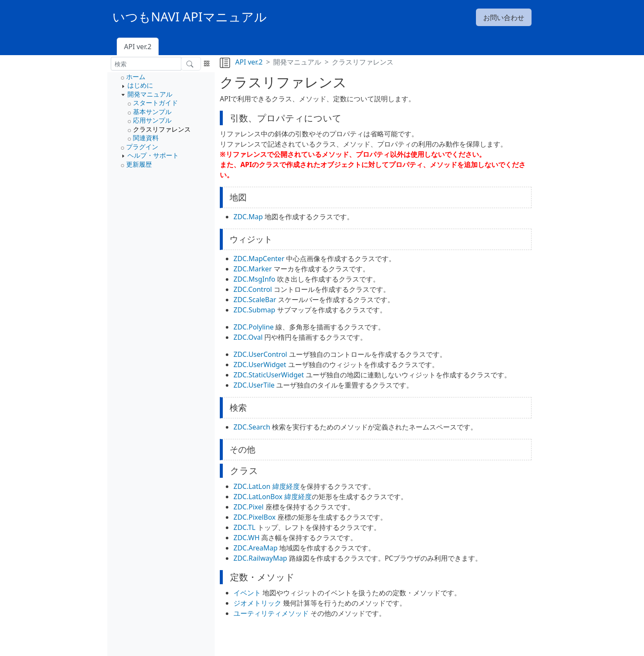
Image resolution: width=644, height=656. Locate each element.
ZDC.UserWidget (260, 365)
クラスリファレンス (162, 129)
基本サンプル (152, 112)
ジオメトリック (257, 603)
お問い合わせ (504, 18)
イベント (247, 593)
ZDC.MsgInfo (254, 279)
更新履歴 (139, 164)
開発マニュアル (150, 94)
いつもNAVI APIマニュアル (190, 17)
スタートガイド (155, 103)
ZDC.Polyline (254, 327)
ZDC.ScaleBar (255, 300)
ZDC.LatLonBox (258, 497)
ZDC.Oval (248, 337)
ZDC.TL (244, 527)
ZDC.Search (252, 427)
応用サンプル (152, 120)
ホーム (136, 76)
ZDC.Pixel (248, 507)
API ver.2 (138, 47)
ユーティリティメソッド (271, 613)
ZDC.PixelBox (255, 517)
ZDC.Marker (253, 269)
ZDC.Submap (254, 310)
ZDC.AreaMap (256, 548)
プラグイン (142, 147)
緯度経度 (286, 486)
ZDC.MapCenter (259, 259)
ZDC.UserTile (254, 385)
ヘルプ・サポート (153, 155)
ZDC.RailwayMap (260, 558)
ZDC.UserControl (260, 354)
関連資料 (146, 138)
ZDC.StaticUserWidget (269, 375)
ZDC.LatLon (252, 486)
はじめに (140, 85)
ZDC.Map (248, 217)
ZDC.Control (253, 289)
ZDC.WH (247, 538)
